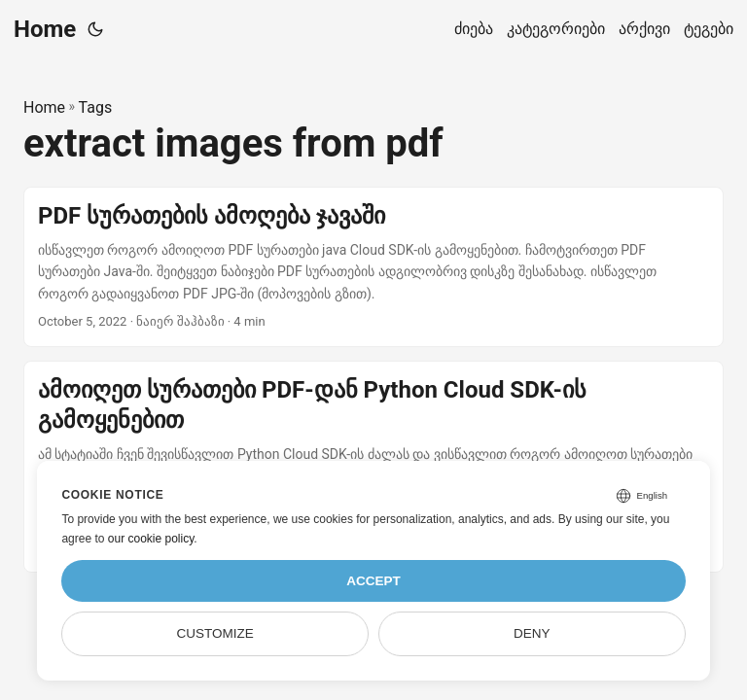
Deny (532, 633)
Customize (215, 633)
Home (45, 29)
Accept (373, 581)
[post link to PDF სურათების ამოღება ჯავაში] (373, 267)
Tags (96, 107)
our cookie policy (151, 539)
